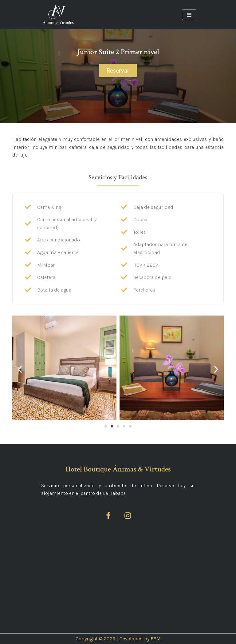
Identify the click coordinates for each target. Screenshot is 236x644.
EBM (156, 639)
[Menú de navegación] (189, 15)
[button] (20, 369)
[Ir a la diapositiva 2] (112, 426)
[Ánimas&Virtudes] (58, 15)
